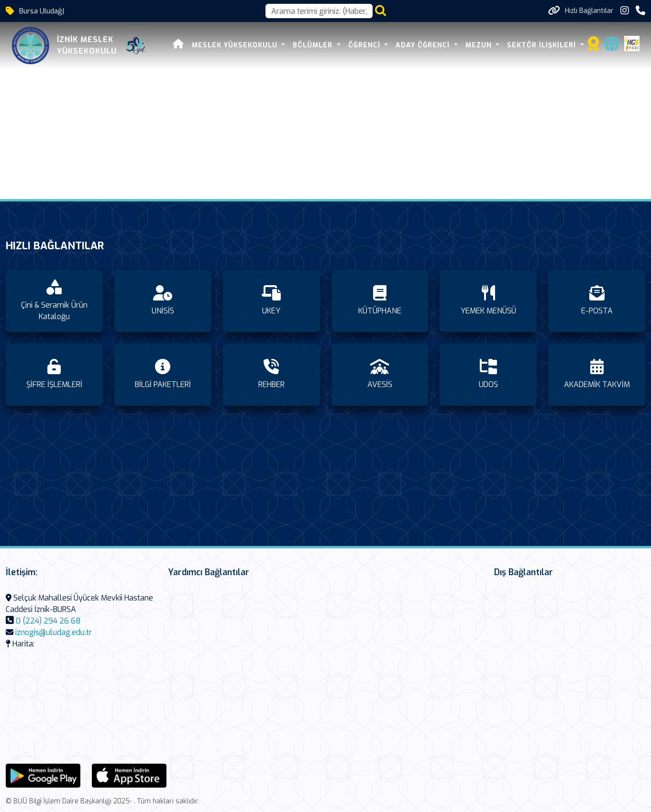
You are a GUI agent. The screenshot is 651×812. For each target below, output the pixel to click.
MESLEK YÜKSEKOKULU (236, 45)
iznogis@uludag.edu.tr (54, 632)
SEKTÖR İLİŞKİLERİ (543, 45)
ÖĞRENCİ (365, 45)
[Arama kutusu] (319, 11)
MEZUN (480, 45)
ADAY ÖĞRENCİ (424, 45)
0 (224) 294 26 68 (48, 621)
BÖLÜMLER (314, 45)
